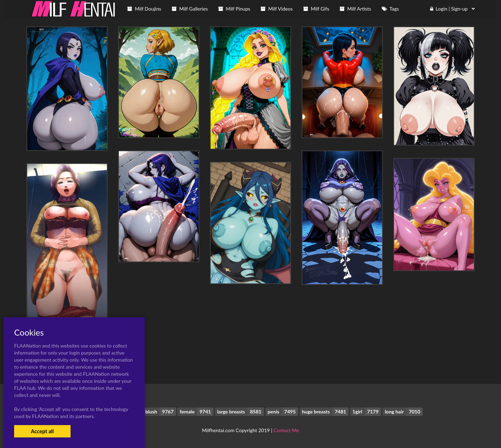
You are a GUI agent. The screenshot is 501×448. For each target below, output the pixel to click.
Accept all (42, 431)
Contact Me (286, 430)
